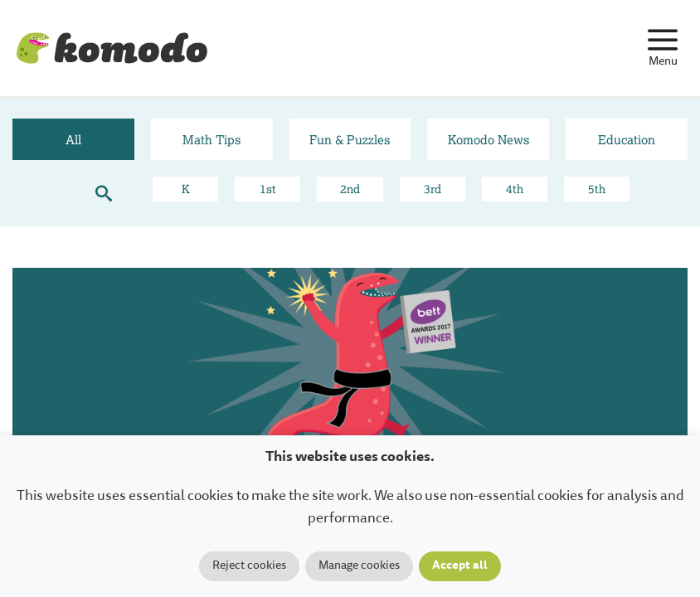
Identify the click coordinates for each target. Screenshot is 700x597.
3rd (433, 189)
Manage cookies (359, 566)
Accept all (460, 566)
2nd (350, 189)
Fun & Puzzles (350, 139)
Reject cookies (249, 566)
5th (597, 189)
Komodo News (489, 139)
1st (268, 189)
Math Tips (211, 139)
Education (627, 139)
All (73, 139)
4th (515, 189)
